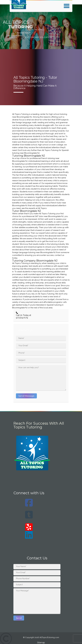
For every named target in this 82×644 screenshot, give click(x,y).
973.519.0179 (22, 318)
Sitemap (41, 643)
